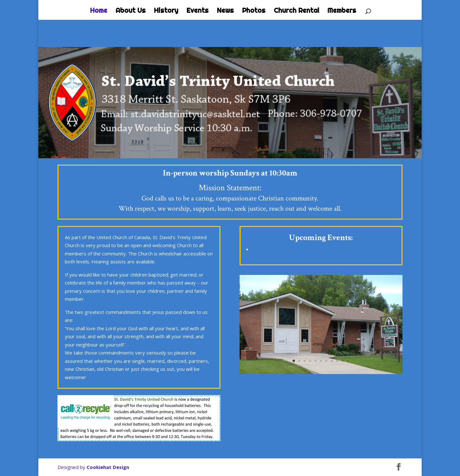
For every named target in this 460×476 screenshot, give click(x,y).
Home (99, 11)
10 (343, 361)
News (225, 11)
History (166, 11)
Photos (254, 11)
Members (342, 11)
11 (348, 361)
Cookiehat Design (108, 467)
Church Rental (296, 11)
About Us (131, 11)
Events (198, 11)
